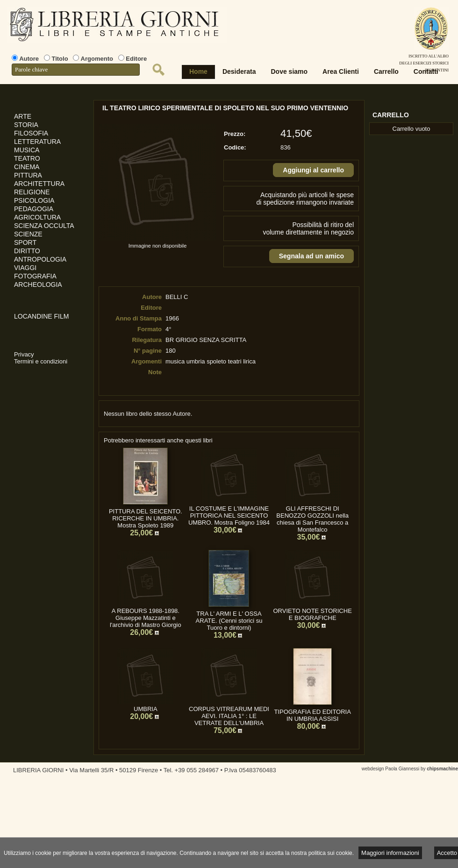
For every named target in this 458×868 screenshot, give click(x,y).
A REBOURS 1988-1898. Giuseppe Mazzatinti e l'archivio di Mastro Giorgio (146, 618)
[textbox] (76, 70)
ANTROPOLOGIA (40, 259)
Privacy (24, 354)
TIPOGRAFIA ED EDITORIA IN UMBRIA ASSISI (312, 715)
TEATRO (27, 158)
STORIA (26, 125)
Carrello (386, 71)
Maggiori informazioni (390, 853)
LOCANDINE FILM (41, 316)
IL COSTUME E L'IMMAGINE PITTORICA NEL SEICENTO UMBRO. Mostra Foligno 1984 (229, 516)
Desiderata (239, 71)
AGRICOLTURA (37, 217)
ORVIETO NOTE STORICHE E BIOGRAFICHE (313, 614)
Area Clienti (341, 71)
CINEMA (27, 167)
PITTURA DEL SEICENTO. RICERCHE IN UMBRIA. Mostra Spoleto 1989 (146, 518)
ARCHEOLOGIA (38, 285)
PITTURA (28, 175)
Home (198, 71)
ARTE (23, 116)
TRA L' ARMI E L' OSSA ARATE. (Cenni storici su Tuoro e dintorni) (229, 621)
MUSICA (27, 150)
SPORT (25, 242)
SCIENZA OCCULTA (44, 226)
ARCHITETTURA (39, 184)
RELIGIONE (32, 192)
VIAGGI (25, 268)
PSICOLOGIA (34, 200)
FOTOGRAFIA (35, 276)
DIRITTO (27, 251)
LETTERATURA (37, 142)
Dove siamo (290, 71)
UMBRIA (146, 709)
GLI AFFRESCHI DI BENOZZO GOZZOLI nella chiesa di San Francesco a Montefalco (312, 519)
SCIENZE (28, 234)
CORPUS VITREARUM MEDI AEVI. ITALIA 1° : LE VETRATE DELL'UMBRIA (229, 716)
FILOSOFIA (31, 133)
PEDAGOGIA (34, 209)
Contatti (426, 71)
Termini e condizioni (41, 361)
